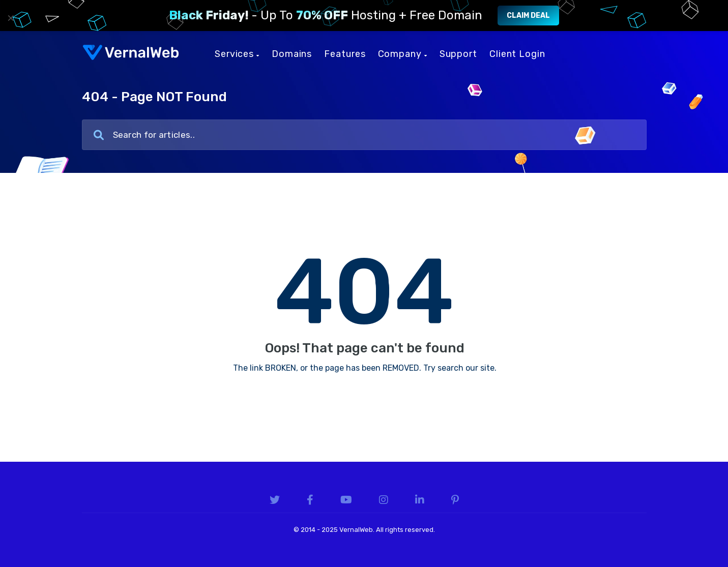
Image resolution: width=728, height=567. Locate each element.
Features (345, 54)
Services (237, 54)
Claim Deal (528, 16)
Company (403, 54)
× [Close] (11, 18)
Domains (292, 54)
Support (458, 54)
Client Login (517, 54)
